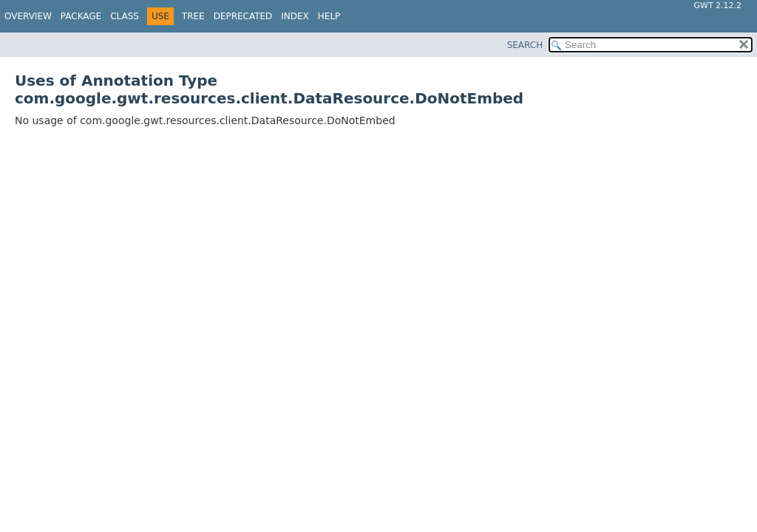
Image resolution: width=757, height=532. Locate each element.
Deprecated (243, 16)
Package (81, 16)
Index (295, 16)
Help (329, 16)
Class (125, 16)
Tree (193, 16)
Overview (28, 16)
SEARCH (525, 45)
